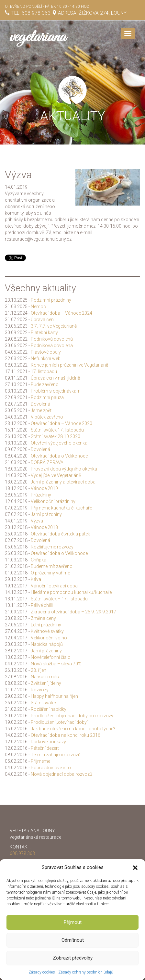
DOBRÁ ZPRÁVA (47, 462)
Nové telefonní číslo (51, 657)
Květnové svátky (47, 631)
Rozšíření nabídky (49, 709)
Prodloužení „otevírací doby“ (60, 722)
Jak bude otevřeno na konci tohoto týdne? (73, 729)
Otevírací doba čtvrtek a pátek (60, 534)
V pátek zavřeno (47, 417)
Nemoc (38, 307)
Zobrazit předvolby (73, 958)
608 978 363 (36, 13)
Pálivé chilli (42, 605)
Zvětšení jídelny (46, 683)
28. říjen (39, 670)
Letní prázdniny (46, 625)
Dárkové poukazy (48, 742)
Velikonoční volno (49, 638)
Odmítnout (73, 940)
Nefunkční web (46, 358)
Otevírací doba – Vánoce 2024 (61, 313)
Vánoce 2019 (44, 488)
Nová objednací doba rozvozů (61, 774)
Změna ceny (43, 618)
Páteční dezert (45, 748)
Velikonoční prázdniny (53, 501)
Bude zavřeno (45, 384)
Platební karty (44, 333)
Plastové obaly (46, 352)
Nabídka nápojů (47, 644)
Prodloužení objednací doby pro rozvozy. (72, 716)
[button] (135, 868)
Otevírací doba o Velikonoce (59, 456)
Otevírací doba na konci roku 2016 (66, 735)
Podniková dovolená (52, 339)
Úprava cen (42, 320)
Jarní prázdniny (46, 514)
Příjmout (73, 922)
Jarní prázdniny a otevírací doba (63, 482)
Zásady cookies (42, 972)
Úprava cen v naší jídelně (55, 378)
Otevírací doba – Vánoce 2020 (61, 423)
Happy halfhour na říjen (54, 696)
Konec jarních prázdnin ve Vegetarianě (69, 365)
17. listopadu (44, 371)
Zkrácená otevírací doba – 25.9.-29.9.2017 (73, 612)
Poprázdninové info (51, 768)
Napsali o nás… (46, 677)
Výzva (37, 521)
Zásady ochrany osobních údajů (86, 972)
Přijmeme (40, 761)
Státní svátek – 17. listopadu (59, 599)
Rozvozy (40, 690)
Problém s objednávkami (56, 391)
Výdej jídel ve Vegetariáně (56, 475)
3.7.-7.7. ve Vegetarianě (54, 326)
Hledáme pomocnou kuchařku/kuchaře (71, 592)
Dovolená (40, 404)
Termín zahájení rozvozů (56, 755)
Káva (36, 579)
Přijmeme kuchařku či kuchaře (61, 508)
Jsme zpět (41, 410)
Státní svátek (44, 703)
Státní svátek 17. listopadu (57, 430)
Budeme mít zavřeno (52, 566)
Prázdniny (41, 495)
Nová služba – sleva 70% (56, 664)
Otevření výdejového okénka (59, 443)
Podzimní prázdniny (51, 300)
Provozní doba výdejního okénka (64, 469)
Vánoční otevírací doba (54, 586)
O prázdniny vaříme (50, 573)
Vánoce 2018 (44, 527)
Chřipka (39, 560)
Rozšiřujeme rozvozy (52, 547)
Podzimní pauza (47, 397)
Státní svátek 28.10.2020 (56, 436)
